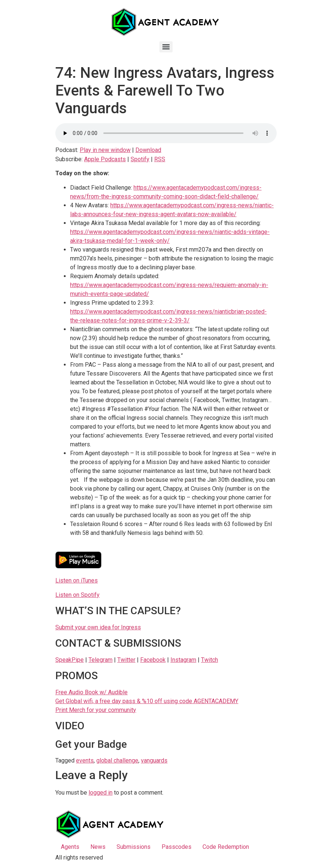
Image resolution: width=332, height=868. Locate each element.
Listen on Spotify (77, 595)
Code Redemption (226, 847)
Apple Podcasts (105, 159)
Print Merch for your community (96, 710)
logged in (101, 793)
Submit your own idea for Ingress (98, 627)
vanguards (154, 760)
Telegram (101, 660)
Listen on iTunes (77, 580)
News (98, 847)
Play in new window (105, 150)
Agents (70, 847)
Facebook (153, 660)
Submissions (134, 847)
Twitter (126, 660)
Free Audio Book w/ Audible (91, 692)
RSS (160, 159)
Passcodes (177, 847)
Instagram (183, 660)
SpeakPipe (70, 660)
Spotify (140, 159)
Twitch (210, 660)
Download (148, 150)
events (85, 760)
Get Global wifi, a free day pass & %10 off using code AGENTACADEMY (147, 701)
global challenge (117, 760)
